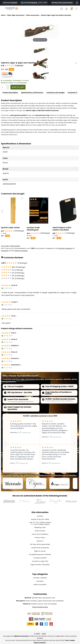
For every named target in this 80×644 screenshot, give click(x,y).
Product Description (10, 92)
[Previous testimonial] (6, 443)
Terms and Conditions (40, 535)
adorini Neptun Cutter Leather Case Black (62, 229)
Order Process (40, 531)
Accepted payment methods (40, 555)
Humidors (5, 251)
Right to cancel (40, 551)
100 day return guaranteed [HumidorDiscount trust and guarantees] (62, 3)
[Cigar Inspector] (61, 484)
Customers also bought (56, 92)
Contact (40, 516)
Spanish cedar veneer (10, 228)
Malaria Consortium (22, 636)
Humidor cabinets (65, 248)
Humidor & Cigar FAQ (40, 562)
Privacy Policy (40, 538)
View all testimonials (40, 607)
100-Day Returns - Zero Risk (20, 392)
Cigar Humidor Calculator (40, 565)
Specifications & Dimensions (32, 92)
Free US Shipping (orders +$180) (60, 386)
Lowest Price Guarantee (18, 399)
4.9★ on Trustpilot (10, 3)
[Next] (78, 93)
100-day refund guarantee (40, 545)
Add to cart (18, 87)
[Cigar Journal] (37, 484)
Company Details (40, 558)
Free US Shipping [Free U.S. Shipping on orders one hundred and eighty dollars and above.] (34, 3)
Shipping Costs (40, 528)
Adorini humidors (21, 251)
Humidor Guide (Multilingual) (33, 229)
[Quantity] (4, 87)
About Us (40, 541)
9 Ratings (19, 65)
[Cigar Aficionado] (13, 484)
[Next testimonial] (74, 443)
